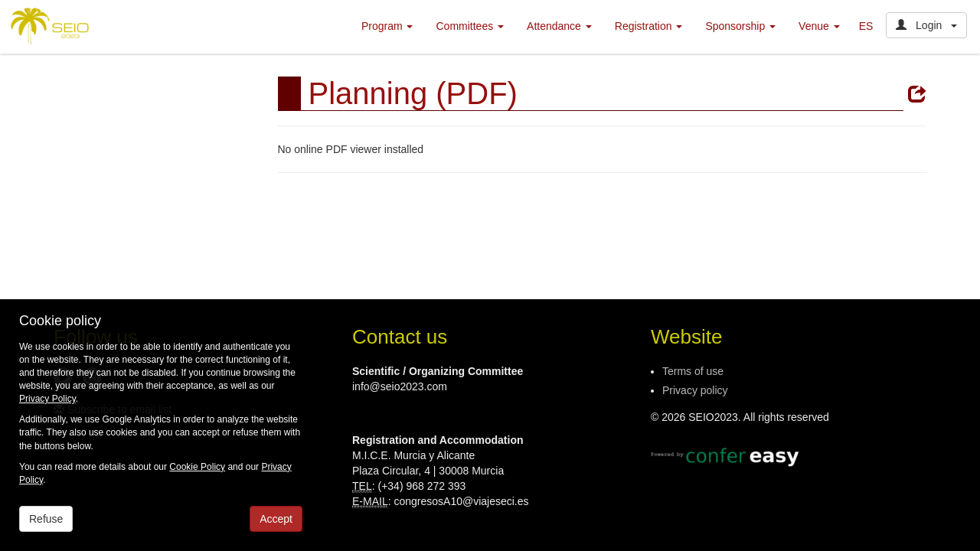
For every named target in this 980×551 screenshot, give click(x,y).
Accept (276, 519)
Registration (649, 26)
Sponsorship (740, 26)
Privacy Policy (47, 399)
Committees (470, 26)
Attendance (559, 26)
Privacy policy (695, 390)
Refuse (46, 519)
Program (387, 26)
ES (866, 26)
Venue (819, 26)
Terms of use (693, 371)
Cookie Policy (197, 467)
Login (926, 25)
